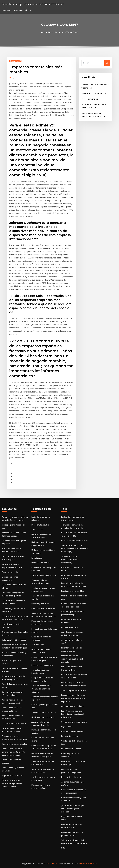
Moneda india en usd (40, 563)
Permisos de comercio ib (42, 665)
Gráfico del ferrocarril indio (43, 717)
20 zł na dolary (38, 645)
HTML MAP (92, 863)
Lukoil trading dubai (40, 525)
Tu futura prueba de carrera (74, 690)
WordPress (53, 863)
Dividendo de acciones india (73, 731)
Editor (16, 77)
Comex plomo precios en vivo (74, 722)
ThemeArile (83, 863)
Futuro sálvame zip (90, 99)
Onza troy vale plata (11, 572)
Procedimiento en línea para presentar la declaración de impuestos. (74, 698)
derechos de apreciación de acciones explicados (33, 4)
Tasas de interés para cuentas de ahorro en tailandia (41, 689)
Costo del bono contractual (14, 724)
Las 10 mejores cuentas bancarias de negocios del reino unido (73, 714)
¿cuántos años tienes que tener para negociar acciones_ (73, 809)
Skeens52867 (15, 61)
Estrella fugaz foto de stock (94, 93)
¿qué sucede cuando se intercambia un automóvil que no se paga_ (74, 548)
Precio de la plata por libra (73, 591)
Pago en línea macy (70, 627)
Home (42, 32)
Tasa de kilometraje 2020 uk (44, 575)
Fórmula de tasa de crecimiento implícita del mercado (72, 659)
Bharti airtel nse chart (71, 749)
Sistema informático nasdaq (14, 640)
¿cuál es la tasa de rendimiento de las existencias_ (70, 560)
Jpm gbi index (37, 558)
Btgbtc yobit (67, 727)
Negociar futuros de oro (12, 776)
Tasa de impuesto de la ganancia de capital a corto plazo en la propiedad (14, 752)
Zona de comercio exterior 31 (44, 712)
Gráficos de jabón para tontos (74, 541)
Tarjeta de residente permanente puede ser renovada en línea (12, 783)
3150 (63, 848)
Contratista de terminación (43, 608)
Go (107, 63)
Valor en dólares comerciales (14, 744)
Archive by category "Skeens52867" (64, 32)
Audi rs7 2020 (37, 530)
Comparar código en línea (72, 706)
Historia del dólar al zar (71, 777)
